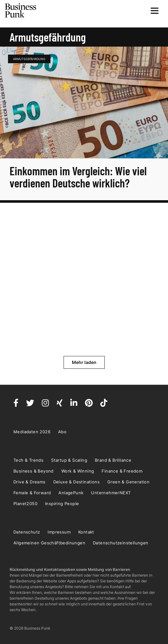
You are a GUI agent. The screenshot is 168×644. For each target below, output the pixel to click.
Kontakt (86, 532)
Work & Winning (78, 471)
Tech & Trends (28, 460)
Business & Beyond (34, 471)
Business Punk (21, 11)
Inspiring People (62, 504)
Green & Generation (128, 482)
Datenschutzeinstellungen (121, 543)
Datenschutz (27, 532)
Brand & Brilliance (113, 460)
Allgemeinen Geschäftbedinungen (49, 543)
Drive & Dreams (30, 482)
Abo (62, 432)
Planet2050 (25, 504)
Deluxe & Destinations (76, 482)
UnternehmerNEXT (111, 493)
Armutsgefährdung (29, 59)
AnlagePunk (71, 493)
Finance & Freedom (122, 471)
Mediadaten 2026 (32, 432)
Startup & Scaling (69, 460)
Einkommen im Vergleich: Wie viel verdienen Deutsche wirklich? (78, 177)
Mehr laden (84, 362)
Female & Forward (32, 493)
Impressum (59, 532)
